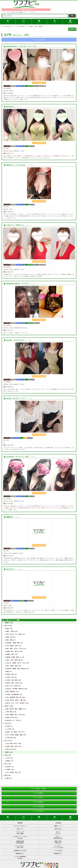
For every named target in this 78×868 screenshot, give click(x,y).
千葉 (6, 723)
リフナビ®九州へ (54, 811)
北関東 (7, 752)
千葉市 (8, 726)
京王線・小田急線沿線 (12, 694)
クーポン (55, 22)
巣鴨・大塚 (9, 637)
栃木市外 (9, 767)
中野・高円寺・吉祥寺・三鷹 (14, 700)
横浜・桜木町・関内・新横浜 (14, 709)
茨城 (6, 755)
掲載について (58, 826)
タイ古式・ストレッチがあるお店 (20, 837)
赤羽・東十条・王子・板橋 (14, 634)
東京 (6, 626)
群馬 (6, 775)
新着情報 (70, 22)
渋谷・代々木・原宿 (12, 686)
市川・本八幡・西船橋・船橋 (14, 735)
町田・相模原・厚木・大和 (14, 715)
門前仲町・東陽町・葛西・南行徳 (16, 669)
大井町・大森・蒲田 (12, 680)
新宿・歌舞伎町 (11, 692)
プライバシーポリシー (20, 826)
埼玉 (6, 741)
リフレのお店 (58, 851)
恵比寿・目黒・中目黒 (12, 683)
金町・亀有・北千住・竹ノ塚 (14, 649)
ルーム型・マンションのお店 (58, 847)
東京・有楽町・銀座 (12, 666)
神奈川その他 (10, 718)
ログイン (72, 29)
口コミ (39, 22)
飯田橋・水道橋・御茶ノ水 (14, 657)
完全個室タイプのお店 (20, 851)
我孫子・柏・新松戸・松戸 (14, 732)
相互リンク (20, 829)
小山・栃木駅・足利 (12, 772)
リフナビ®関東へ (54, 793)
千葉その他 (9, 738)
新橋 (8, 672)
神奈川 (7, 706)
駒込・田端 (9, 640)
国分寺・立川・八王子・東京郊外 (16, 703)
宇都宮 (8, 770)
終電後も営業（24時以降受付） (20, 842)
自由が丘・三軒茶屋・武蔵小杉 (15, 689)
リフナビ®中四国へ (54, 807)
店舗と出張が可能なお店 (58, 842)
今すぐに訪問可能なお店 (58, 837)
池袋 (8, 629)
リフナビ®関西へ (54, 802)
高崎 (8, 778)
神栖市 (8, 761)
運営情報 (20, 823)
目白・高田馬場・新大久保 (14, 697)
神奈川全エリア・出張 (12, 720)
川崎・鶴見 (9, 712)
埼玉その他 (9, 749)
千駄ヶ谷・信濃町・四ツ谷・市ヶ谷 (16, 663)
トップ (8, 22)
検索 (72, 16)
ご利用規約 (58, 823)
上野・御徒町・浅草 (12, 646)
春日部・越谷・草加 (12, 746)
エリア (23, 22)
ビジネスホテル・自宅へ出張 (20, 847)
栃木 (6, 764)
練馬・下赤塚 (10, 631)
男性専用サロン (20, 854)
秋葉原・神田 (10, 654)
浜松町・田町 (10, 674)
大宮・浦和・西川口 (12, 744)
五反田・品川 (10, 677)
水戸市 (8, 758)
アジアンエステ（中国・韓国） (20, 833)
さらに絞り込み (39, 40)
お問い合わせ (58, 829)
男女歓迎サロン (58, 854)
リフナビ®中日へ (54, 798)
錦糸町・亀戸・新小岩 (12, 651)
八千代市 (9, 729)
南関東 (7, 623)
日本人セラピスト (58, 833)
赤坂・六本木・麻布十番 (13, 660)
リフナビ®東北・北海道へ (53, 789)
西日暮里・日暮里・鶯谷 (13, 643)
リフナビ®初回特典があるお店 (20, 857)
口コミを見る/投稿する (39, 83)
